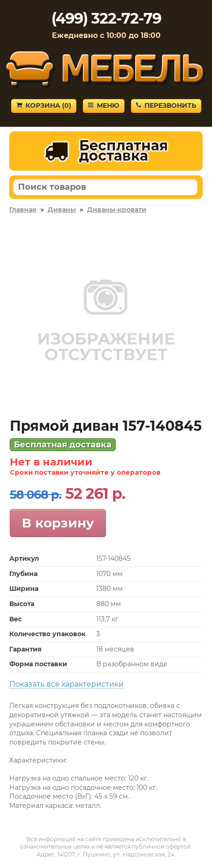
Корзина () (44, 105)
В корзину (58, 523)
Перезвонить (166, 105)
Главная (23, 210)
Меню (104, 105)
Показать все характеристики (66, 684)
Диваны (62, 210)
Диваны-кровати (117, 210)
